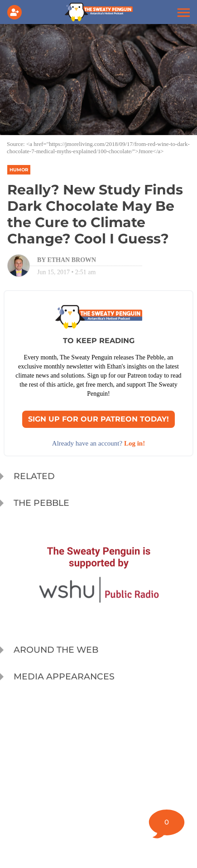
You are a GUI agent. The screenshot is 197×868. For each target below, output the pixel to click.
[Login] (16, 12)
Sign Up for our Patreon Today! (98, 419)
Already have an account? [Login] (98, 443)
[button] (183, 12)
